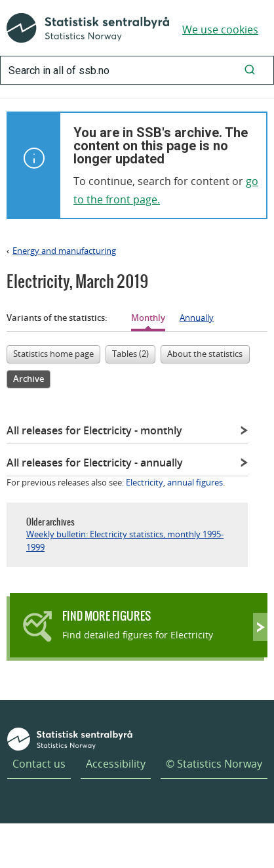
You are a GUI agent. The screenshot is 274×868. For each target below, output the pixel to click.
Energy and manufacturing (64, 251)
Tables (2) (130, 354)
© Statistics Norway (214, 764)
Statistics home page (53, 354)
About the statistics (205, 354)
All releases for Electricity (94, 430)
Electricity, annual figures (174, 482)
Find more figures (107, 616)
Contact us (39, 764)
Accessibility (116, 764)
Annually (197, 318)
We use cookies (220, 30)
